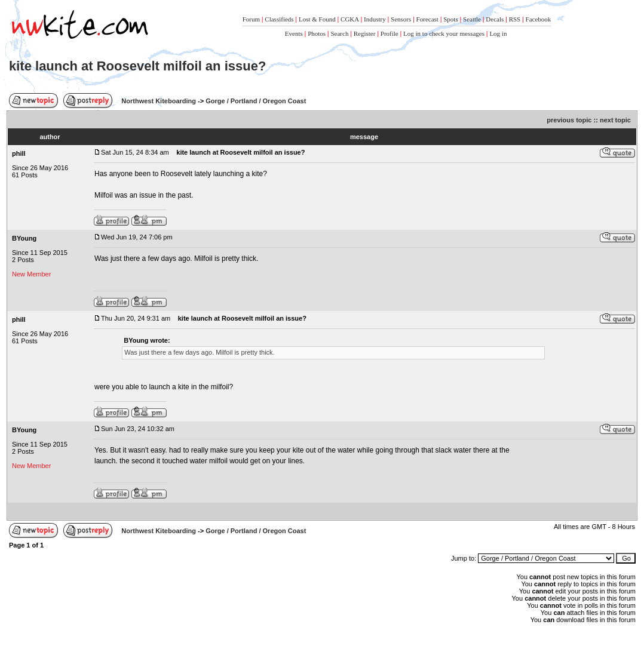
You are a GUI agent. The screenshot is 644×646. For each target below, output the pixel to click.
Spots (450, 19)
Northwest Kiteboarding (159, 101)
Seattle (472, 19)
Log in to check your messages (444, 33)
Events (294, 33)
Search (339, 33)
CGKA (350, 19)
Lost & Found (317, 19)
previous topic (569, 120)
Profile (390, 33)
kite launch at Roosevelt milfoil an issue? (137, 66)
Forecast (427, 19)
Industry (375, 19)
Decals (495, 19)
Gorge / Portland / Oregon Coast (256, 101)
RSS (515, 19)
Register (365, 33)
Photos (317, 33)
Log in (498, 33)
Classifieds (279, 19)
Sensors (401, 19)
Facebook (539, 19)
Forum (251, 19)
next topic (615, 120)
